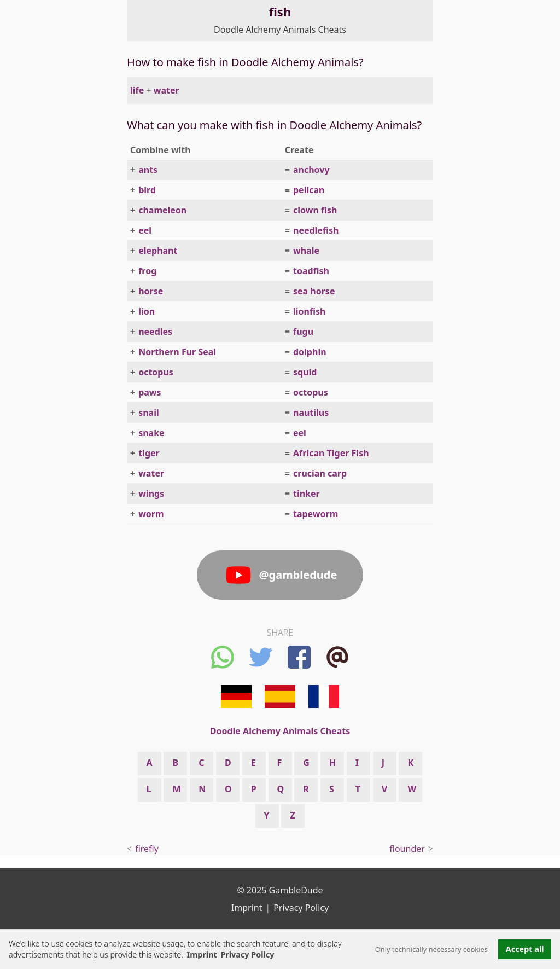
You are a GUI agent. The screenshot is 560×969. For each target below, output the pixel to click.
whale (306, 251)
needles (155, 332)
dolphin (310, 352)
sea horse (314, 291)
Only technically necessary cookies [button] (431, 949)
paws (150, 392)
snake (151, 433)
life (137, 90)
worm (151, 514)
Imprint (202, 955)
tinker (307, 494)
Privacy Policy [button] (247, 955)
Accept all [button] (525, 949)
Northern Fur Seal (177, 352)
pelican (309, 190)
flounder (407, 849)
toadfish (311, 271)
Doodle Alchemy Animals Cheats (280, 30)
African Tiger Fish (331, 453)
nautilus (311, 413)
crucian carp (320, 473)
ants (148, 170)
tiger (149, 453)
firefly (147, 849)
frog (147, 271)
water (167, 90)
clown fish (315, 210)
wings (151, 494)
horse (151, 291)
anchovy (311, 170)
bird (147, 190)
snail (149, 413)
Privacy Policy (301, 908)
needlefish (316, 230)
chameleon (162, 210)
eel (145, 230)
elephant (158, 251)
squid (305, 372)
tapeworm (316, 514)
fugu (303, 332)
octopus (156, 372)
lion (147, 311)
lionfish (309, 311)
